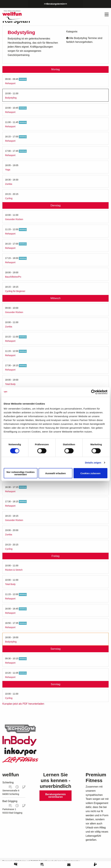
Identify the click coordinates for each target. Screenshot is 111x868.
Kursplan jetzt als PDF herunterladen (23, 704)
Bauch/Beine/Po (13, 277)
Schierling (8, 782)
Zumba (9, 184)
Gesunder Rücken (14, 219)
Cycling (9, 198)
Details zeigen (93, 462)
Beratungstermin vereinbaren (55, 796)
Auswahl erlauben (55, 473)
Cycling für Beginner (15, 291)
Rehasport (10, 83)
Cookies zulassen (90, 473)
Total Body (10, 384)
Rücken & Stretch (14, 570)
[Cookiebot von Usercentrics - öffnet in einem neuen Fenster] (93, 392)
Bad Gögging (10, 801)
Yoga (8, 170)
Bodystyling (11, 98)
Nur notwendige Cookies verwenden (21, 473)
